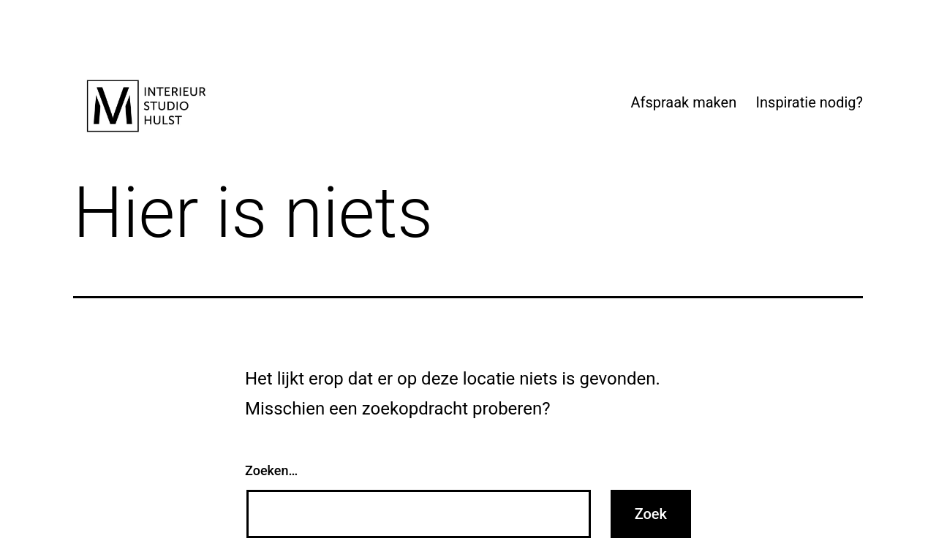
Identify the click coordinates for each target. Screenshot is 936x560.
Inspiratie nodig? (809, 102)
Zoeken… (271, 470)
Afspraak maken (683, 102)
